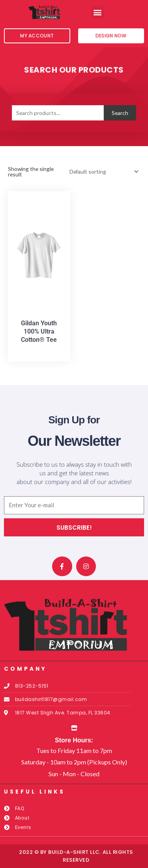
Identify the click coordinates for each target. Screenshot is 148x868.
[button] (97, 12)
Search (120, 113)
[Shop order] (103, 172)
